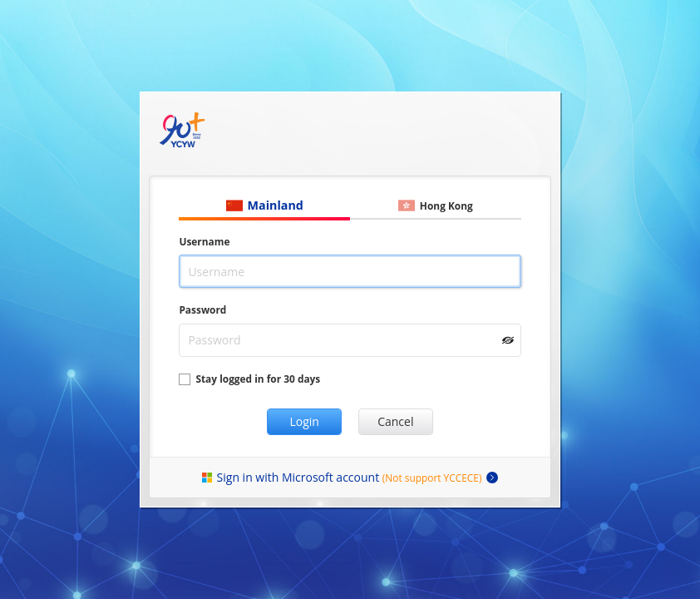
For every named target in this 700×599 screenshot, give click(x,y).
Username (204, 241)
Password (202, 309)
